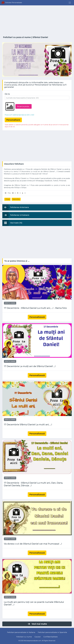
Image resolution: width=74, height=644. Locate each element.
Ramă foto (16, 199)
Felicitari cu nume (24, 637)
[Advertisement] (37, 21)
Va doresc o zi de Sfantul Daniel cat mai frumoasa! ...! (33, 544)
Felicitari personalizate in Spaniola (52, 632)
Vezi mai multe (37, 624)
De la (7, 94)
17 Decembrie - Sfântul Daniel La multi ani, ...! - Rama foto (35, 308)
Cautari (38, 637)
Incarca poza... (24, 106)
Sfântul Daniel (40, 37)
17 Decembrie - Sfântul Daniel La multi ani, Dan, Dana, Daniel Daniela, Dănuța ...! (33, 484)
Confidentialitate (50, 637)
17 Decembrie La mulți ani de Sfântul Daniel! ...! (30, 366)
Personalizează (37, 317)
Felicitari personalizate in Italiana (21, 632)
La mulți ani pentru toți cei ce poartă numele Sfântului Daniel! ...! (34, 603)
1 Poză (7, 199)
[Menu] (70, 3)
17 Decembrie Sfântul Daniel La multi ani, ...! (28, 425)
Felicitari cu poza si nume (17, 37)
